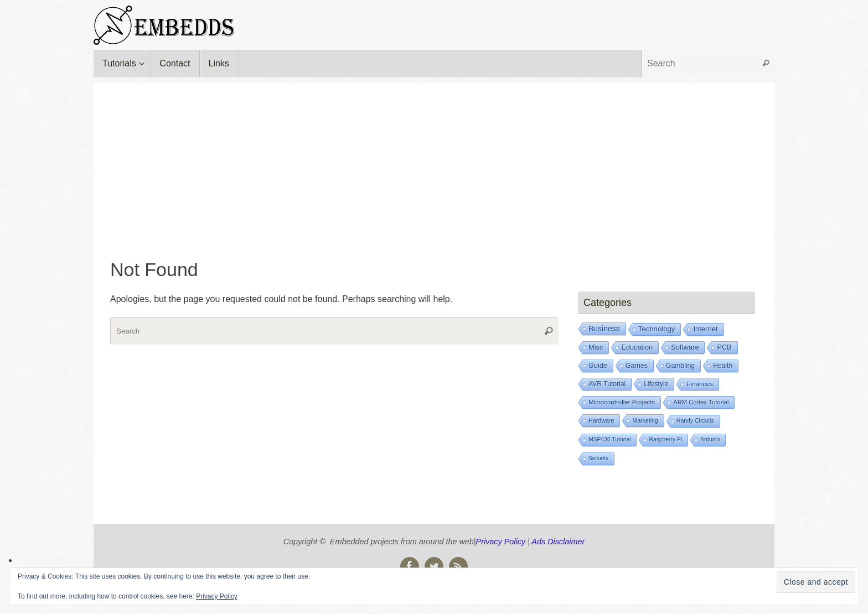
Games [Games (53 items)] (637, 366)
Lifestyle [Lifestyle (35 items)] (656, 384)
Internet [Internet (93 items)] (705, 329)
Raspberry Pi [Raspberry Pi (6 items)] (665, 439)
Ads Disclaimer (558, 542)
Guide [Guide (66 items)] (598, 366)
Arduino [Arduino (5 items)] (710, 439)
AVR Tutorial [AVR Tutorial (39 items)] (607, 384)
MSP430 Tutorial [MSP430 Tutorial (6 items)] (609, 439)
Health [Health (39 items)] (723, 366)
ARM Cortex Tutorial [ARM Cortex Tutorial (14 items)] (701, 402)
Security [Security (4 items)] (598, 458)
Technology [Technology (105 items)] (657, 329)
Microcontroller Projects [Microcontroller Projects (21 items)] (622, 402)
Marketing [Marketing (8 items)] (645, 420)
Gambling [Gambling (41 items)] (680, 366)
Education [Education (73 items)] (637, 347)
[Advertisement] (434, 160)
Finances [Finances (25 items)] (699, 384)
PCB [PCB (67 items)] (724, 347)
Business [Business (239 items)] (604, 329)
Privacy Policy (501, 542)
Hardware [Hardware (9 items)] (601, 420)
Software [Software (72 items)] (685, 347)
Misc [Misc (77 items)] (596, 347)
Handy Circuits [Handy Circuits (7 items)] (695, 421)
